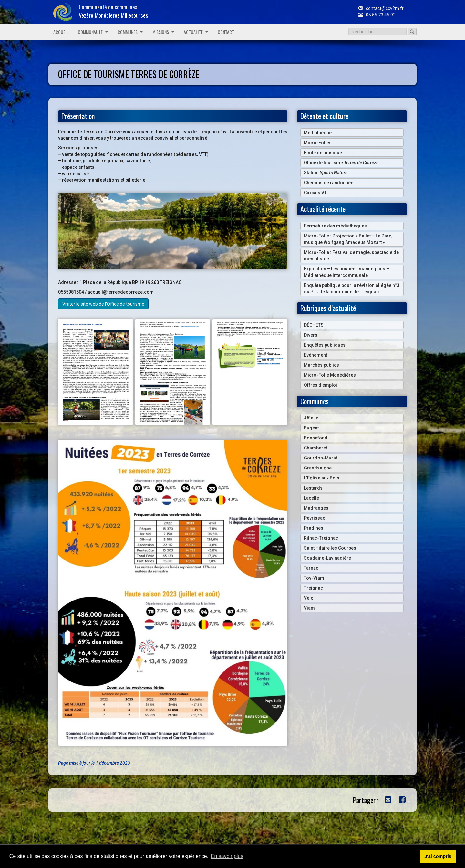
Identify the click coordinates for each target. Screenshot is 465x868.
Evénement (315, 355)
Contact (226, 32)
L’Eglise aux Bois (322, 478)
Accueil (61, 32)
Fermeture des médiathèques (335, 226)
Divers (311, 335)
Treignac (313, 588)
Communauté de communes (113, 11)
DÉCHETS (314, 325)
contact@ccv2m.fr (381, 8)
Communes (130, 32)
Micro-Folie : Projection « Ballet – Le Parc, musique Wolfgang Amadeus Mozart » (348, 239)
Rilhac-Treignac (321, 538)
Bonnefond (316, 438)
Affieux (311, 418)
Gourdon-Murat (320, 458)
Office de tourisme (341, 163)
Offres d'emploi (320, 385)
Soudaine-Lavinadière (327, 558)
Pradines (314, 528)
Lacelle (311, 498)
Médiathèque (318, 133)
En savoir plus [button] (227, 856)
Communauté (93, 32)
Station (326, 173)
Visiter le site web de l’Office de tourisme (103, 304)
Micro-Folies (318, 143)
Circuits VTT (317, 193)
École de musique (323, 153)
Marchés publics (321, 365)
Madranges (316, 508)
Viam (309, 608)
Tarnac (311, 568)
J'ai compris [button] (438, 856)
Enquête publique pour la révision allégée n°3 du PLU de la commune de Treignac (352, 288)
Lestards (313, 488)
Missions (163, 32)
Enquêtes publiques (325, 345)
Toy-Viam (314, 578)
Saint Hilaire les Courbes (330, 548)
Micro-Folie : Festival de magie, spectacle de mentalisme (351, 256)
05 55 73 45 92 (377, 15)
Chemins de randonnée (329, 183)
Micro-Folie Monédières (330, 375)
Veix (308, 598)
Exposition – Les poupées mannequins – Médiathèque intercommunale (346, 272)
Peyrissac (315, 518)
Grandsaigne (318, 468)
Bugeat (311, 428)
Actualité (196, 32)
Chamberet (315, 448)
